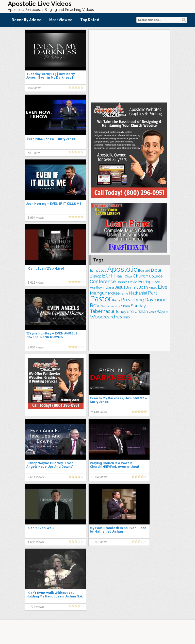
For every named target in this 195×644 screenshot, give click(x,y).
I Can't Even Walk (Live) (45, 269)
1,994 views (36, 218)
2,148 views (99, 412)
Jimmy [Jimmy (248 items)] (132, 287)
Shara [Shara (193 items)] (126, 306)
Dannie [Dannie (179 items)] (122, 282)
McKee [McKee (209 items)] (114, 293)
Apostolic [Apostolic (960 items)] (122, 269)
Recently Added (27, 20)
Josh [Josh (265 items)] (143, 287)
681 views (34, 153)
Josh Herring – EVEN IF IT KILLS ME (54, 204)
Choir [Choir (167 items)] (128, 276)
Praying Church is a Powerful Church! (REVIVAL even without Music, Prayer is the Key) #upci (115, 467)
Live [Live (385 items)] (163, 287)
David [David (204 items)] (133, 282)
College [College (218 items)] (156, 276)
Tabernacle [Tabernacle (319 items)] (102, 311)
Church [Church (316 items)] (141, 276)
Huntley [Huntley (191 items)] (96, 288)
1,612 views (36, 283)
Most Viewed (61, 20)
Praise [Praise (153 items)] (116, 300)
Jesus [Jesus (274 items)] (120, 287)
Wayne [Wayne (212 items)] (163, 312)
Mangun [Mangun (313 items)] (99, 293)
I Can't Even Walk (40, 528)
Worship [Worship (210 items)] (123, 317)
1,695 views (36, 542)
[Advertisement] (129, 65)
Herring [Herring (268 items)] (145, 282)
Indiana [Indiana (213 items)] (108, 287)
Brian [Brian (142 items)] (121, 276)
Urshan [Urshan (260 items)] (141, 311)
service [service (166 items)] (115, 306)
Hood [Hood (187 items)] (156, 282)
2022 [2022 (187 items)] (103, 270)
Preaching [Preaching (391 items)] (133, 300)
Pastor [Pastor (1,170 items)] (101, 299)
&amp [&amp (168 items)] (94, 271)
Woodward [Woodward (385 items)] (103, 317)
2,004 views (36, 347)
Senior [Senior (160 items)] (105, 306)
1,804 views (99, 477)
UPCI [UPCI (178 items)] (131, 312)
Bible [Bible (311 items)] (156, 270)
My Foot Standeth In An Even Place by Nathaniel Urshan (118, 530)
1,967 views (99, 542)
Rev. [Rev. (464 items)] (95, 305)
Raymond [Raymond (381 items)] (156, 300)
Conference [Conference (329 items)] (103, 281)
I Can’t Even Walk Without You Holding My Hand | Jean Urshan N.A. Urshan (55, 596)
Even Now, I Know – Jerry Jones (51, 139)
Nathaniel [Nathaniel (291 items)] (138, 293)
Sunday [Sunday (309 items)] (138, 306)
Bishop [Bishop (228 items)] (96, 276)
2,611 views (36, 477)
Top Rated (90, 20)
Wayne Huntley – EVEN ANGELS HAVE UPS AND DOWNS (52, 335)
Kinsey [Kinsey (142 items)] (153, 288)
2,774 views (36, 607)
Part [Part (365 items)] (153, 293)
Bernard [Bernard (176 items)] (144, 270)
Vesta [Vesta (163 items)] (152, 312)
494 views (34, 88)
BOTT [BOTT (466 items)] (109, 276)
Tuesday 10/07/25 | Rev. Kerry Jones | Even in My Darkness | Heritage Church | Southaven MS (53, 78)
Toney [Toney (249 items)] (121, 311)
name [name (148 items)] (124, 294)
